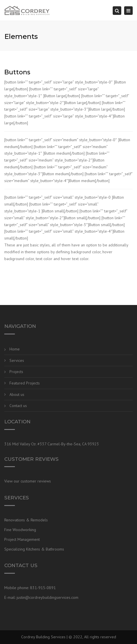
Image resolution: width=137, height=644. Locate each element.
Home (15, 349)
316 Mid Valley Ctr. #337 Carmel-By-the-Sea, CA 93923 (52, 444)
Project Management (22, 539)
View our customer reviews (28, 481)
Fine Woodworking (20, 530)
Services (17, 360)
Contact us (18, 406)
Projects (16, 372)
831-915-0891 (43, 588)
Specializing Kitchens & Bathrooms (34, 549)
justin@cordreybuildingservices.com (47, 597)
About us (17, 394)
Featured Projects (25, 383)
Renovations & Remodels (26, 520)
